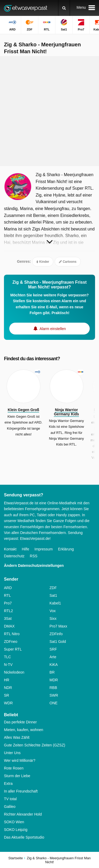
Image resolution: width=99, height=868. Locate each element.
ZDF (53, 588)
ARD (8, 588)
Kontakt (10, 549)
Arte (53, 657)
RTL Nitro (12, 634)
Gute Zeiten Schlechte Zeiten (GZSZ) (35, 745)
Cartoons (68, 262)
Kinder (43, 262)
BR (52, 672)
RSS (34, 556)
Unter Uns (12, 753)
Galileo (10, 807)
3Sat (8, 618)
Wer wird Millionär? (20, 760)
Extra (8, 784)
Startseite (16, 858)
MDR (54, 680)
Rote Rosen (14, 768)
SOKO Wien (14, 822)
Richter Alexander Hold (23, 814)
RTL (7, 595)
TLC (7, 657)
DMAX (9, 626)
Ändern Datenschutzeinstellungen (34, 566)
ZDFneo (11, 642)
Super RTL (13, 649)
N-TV (8, 665)
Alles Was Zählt (17, 737)
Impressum (44, 549)
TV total (10, 799)
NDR (8, 688)
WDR (8, 703)
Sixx (53, 618)
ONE (54, 703)
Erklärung (66, 549)
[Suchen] (64, 8)
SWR (54, 695)
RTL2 (8, 611)
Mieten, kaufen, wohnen (24, 730)
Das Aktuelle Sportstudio (24, 837)
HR (7, 680)
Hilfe (25, 549)
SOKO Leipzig (16, 830)
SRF (53, 649)
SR (6, 695)
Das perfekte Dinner (20, 722)
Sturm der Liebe (17, 776)
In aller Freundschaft (21, 791)
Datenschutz (14, 556)
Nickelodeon (14, 672)
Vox (53, 611)
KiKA (54, 665)
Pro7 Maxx (58, 626)
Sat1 (53, 595)
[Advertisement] (49, 111)
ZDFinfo (56, 634)
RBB (53, 688)
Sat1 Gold (58, 642)
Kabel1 (55, 603)
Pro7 (8, 603)
